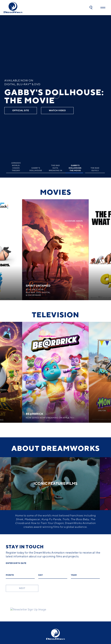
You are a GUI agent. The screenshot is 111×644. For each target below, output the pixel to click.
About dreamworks (55, 448)
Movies (55, 192)
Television (56, 315)
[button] (91, 8)
